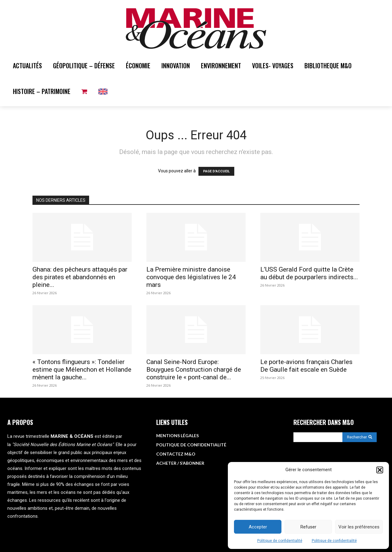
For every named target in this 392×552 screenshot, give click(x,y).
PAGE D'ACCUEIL (216, 171)
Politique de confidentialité (280, 541)
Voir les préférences (359, 527)
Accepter (258, 527)
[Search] (360, 437)
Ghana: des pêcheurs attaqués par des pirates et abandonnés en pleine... (80, 277)
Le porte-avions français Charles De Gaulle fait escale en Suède (306, 366)
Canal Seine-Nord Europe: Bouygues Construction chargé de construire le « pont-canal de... (194, 370)
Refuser (308, 527)
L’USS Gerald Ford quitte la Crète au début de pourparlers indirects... (309, 273)
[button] (380, 470)
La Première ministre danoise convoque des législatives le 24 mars (191, 277)
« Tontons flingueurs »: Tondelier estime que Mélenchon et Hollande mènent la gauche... (82, 370)
